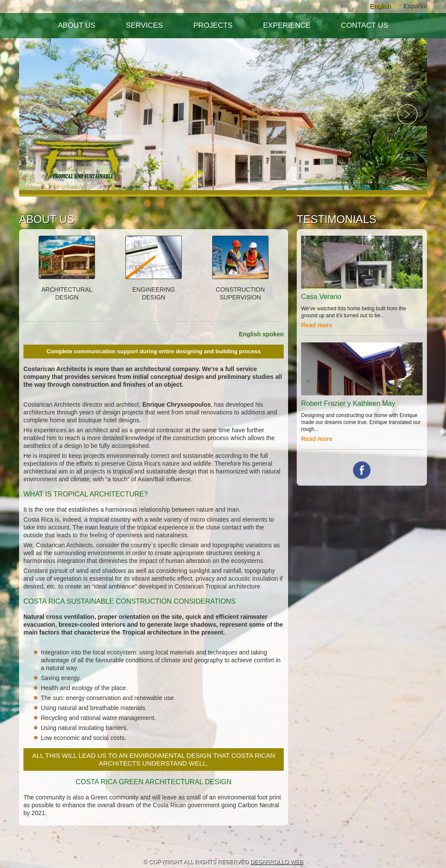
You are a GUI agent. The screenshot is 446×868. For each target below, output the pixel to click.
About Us (77, 25)
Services (144, 25)
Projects (213, 25)
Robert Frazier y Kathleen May (348, 403)
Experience (287, 25)
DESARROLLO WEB (276, 862)
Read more (317, 325)
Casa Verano (321, 297)
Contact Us (365, 25)
